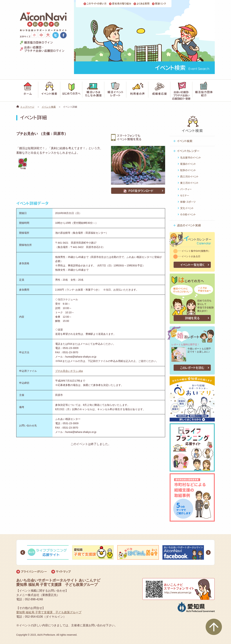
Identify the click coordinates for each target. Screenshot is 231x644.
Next (208, 552)
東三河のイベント (189, 183)
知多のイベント (188, 170)
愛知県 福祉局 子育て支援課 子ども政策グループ (49, 612)
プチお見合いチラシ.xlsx (69, 371)
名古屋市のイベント (191, 158)
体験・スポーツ (188, 202)
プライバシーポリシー (34, 572)
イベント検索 (49, 107)
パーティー (186, 189)
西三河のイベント (189, 177)
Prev (23, 552)
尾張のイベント (188, 164)
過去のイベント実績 (189, 225)
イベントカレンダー (188, 151)
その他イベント (188, 214)
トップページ (27, 107)
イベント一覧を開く (192, 265)
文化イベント (187, 208)
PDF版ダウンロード (138, 191)
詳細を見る (192, 318)
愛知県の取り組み (122, 4)
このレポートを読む (192, 368)
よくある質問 (143, 4)
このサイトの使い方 (97, 4)
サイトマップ (63, 572)
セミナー (185, 195)
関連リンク (161, 4)
